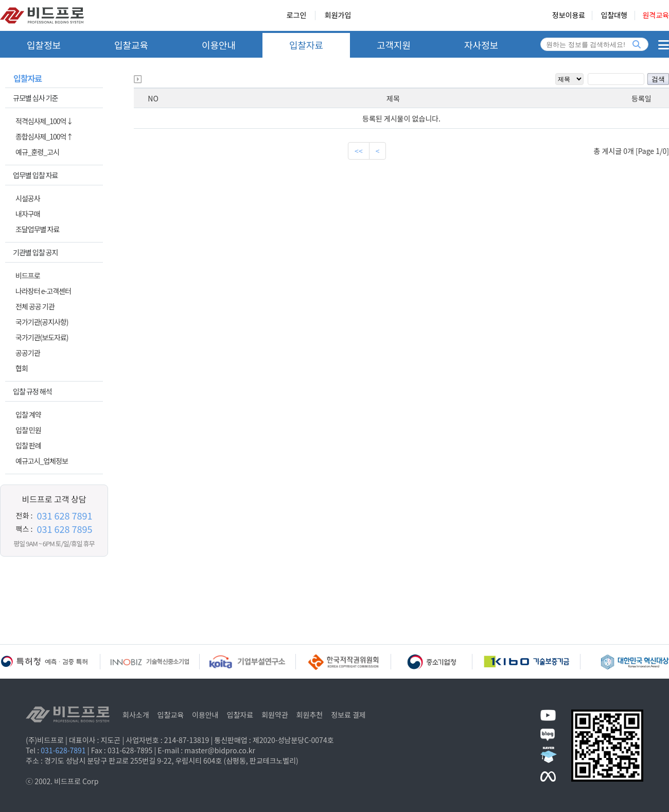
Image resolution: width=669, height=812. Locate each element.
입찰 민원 (28, 430)
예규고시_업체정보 (42, 461)
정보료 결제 (348, 715)
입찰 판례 (28, 445)
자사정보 (481, 45)
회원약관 (275, 715)
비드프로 (28, 275)
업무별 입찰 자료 (35, 175)
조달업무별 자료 (37, 229)
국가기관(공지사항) (42, 322)
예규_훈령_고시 (37, 152)
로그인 (297, 15)
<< (359, 151)
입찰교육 (131, 45)
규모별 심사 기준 (35, 98)
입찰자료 (306, 45)
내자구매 (28, 214)
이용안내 (219, 45)
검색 (658, 79)
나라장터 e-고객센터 (43, 291)
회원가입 (338, 15)
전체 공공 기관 (35, 306)
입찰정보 (44, 45)
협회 (22, 368)
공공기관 (28, 353)
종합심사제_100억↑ (44, 136)
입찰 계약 (28, 414)
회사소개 (136, 715)
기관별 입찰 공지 (35, 252)
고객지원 (394, 45)
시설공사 (28, 198)
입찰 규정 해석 (32, 391)
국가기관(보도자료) (42, 337)
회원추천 (310, 715)
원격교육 (656, 15)
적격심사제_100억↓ (44, 121)
